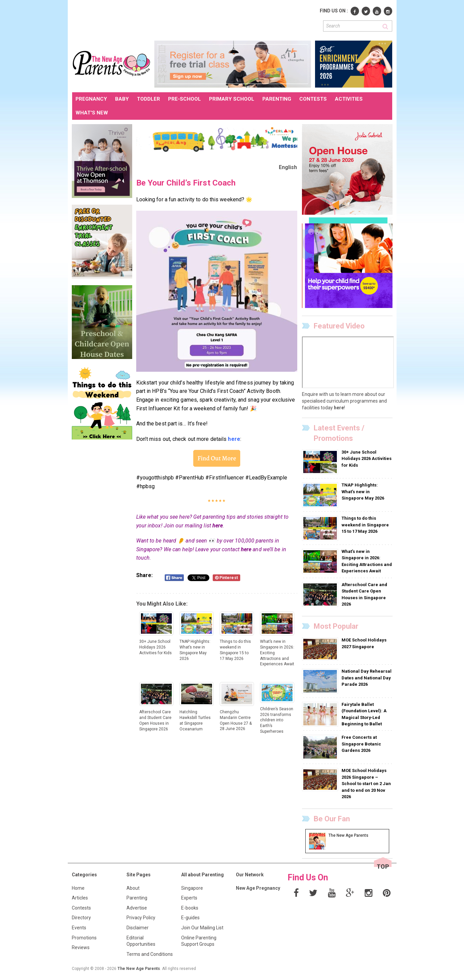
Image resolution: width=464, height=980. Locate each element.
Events (79, 928)
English (288, 167)
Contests (81, 908)
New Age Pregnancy (258, 888)
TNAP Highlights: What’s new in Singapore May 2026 (363, 492)
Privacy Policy (141, 918)
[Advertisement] (194, 19)
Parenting (137, 898)
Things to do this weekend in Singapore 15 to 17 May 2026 (365, 525)
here (218, 526)
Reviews (81, 947)
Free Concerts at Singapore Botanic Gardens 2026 (361, 744)
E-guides (190, 918)
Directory (81, 918)
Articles (80, 898)
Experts (189, 898)
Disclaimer (138, 928)
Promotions (84, 938)
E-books (190, 908)
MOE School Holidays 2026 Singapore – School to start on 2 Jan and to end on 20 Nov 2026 (366, 784)
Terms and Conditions (150, 954)
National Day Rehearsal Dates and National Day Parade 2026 (367, 678)
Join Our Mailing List (202, 928)
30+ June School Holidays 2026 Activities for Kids (367, 459)
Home (78, 888)
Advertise (137, 908)
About (133, 888)
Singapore (192, 888)
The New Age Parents (139, 969)
